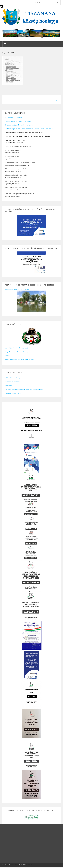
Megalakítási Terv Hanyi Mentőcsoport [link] (16, 348)
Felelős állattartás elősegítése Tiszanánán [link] (17, 378)
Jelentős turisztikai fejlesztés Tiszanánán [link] (17, 289)
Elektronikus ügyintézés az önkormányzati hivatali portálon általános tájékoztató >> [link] (29, 129)
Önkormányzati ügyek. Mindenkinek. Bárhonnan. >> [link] (20, 125)
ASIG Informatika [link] (27, 865)
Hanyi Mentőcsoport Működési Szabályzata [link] (18, 352)
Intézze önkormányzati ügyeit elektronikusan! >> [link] (19, 121)
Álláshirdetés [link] (9, 386)
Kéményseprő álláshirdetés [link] (13, 394)
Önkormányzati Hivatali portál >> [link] (14, 117)
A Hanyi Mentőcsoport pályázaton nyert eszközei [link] (19, 360)
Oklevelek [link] (8, 356)
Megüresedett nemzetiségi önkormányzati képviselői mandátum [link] (24, 390)
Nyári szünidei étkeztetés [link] (12, 382)
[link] (2, 6)
